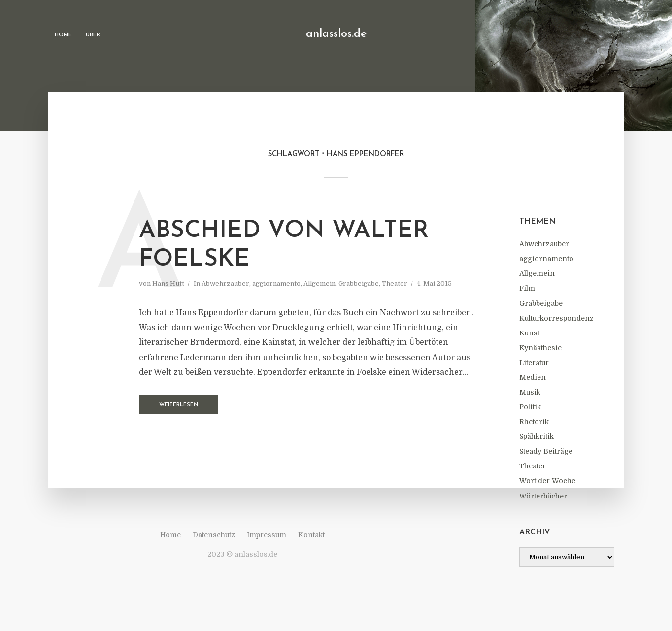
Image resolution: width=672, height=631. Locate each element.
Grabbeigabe (541, 303)
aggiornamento (546, 259)
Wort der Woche (547, 481)
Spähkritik (537, 436)
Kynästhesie (540, 348)
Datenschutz (214, 535)
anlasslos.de (336, 34)
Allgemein (537, 273)
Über (93, 35)
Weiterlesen (179, 405)
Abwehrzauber (544, 244)
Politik (530, 407)
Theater (533, 466)
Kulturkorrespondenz (556, 318)
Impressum (267, 535)
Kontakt (311, 535)
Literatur (534, 363)
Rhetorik (534, 422)
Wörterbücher (543, 496)
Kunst (529, 333)
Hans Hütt (168, 283)
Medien (533, 377)
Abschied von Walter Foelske (284, 245)
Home (63, 35)
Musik (530, 392)
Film (527, 288)
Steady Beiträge (546, 451)
